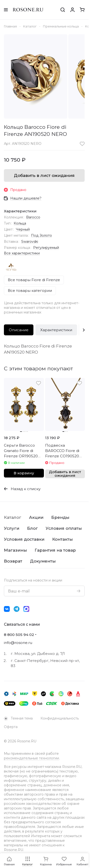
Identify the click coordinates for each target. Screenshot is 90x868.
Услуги (12, 528)
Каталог (13, 517)
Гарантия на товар (55, 550)
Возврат (13, 561)
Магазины (15, 550)
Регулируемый (46, 248)
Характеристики (56, 330)
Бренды (60, 517)
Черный (23, 229)
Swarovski (30, 242)
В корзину (24, 473)
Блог (32, 528)
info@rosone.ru (18, 643)
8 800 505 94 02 (19, 635)
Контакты (62, 539)
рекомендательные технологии (31, 758)
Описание (19, 330)
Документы (43, 561)
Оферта (11, 727)
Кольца (20, 223)
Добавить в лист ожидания (44, 175)
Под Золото (41, 235)
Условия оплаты (64, 528)
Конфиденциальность (60, 718)
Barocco (33, 217)
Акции (36, 517)
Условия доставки (24, 539)
